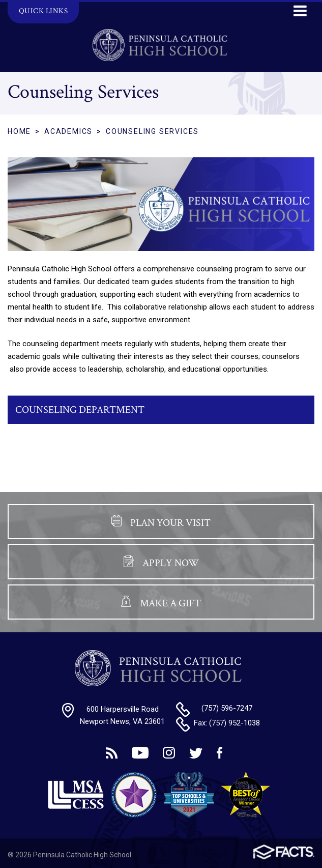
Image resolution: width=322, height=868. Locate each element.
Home (19, 131)
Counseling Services (152, 131)
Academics (68, 131)
